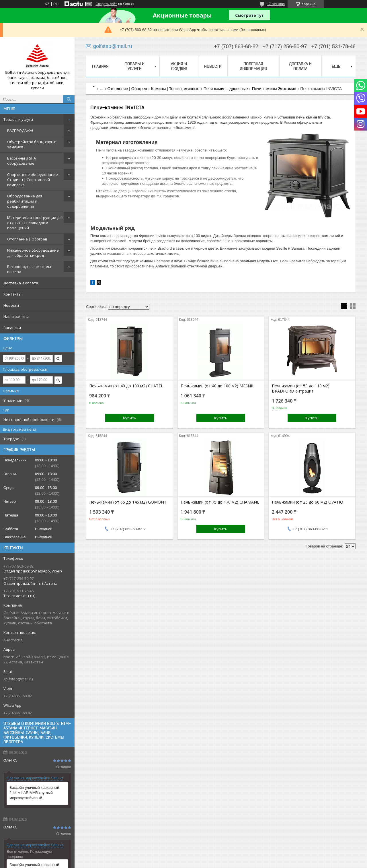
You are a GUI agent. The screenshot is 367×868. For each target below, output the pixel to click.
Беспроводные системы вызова (29, 269)
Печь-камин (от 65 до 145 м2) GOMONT (128, 502)
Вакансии (12, 328)
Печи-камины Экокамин (274, 89)
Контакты (12, 294)
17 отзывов (276, 4)
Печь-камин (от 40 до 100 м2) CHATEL (126, 386)
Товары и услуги (18, 119)
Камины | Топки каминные (175, 89)
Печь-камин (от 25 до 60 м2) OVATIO (308, 502)
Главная (100, 66)
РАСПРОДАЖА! (20, 131)
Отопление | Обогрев (27, 239)
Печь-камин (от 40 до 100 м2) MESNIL (217, 386)
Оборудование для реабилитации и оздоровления (25, 201)
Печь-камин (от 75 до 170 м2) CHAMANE (220, 502)
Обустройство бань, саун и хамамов (32, 144)
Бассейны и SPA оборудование (22, 161)
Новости (11, 305)
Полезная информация (253, 66)
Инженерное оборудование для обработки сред (33, 253)
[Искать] (69, 99)
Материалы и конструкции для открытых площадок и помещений (35, 223)
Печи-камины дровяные (226, 89)
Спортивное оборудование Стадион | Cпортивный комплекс (33, 180)
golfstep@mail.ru (18, 679)
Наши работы (16, 316)
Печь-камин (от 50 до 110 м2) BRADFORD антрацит (301, 389)
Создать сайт (106, 4)
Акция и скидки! (179, 66)
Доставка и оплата (21, 283)
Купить (130, 418)
